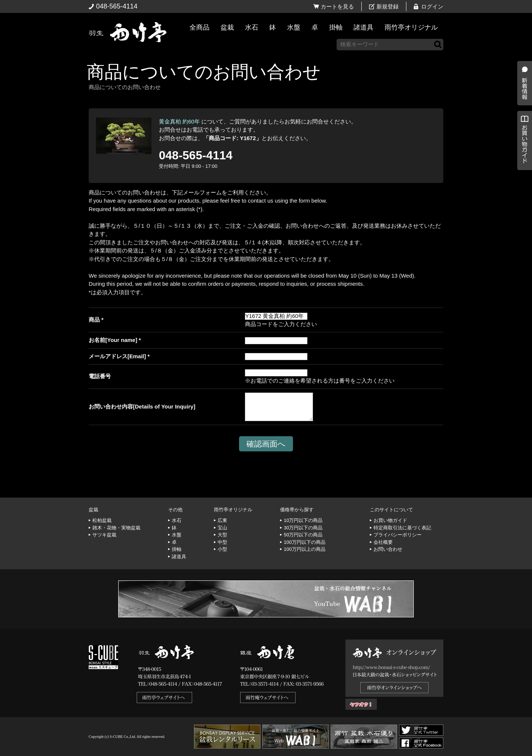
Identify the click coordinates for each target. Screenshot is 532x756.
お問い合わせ (388, 549)
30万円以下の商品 (303, 528)
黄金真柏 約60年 (179, 121)
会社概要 (383, 542)
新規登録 (388, 6)
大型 (222, 535)
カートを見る (337, 6)
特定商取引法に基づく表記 (402, 528)
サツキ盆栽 (104, 535)
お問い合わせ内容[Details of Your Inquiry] (142, 406)
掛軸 (336, 27)
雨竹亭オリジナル (411, 27)
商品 (94, 320)
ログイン (432, 6)
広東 (222, 520)
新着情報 (523, 130)
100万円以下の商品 (305, 542)
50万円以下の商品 (303, 535)
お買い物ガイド (523, 188)
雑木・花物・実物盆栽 (116, 528)
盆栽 (227, 27)
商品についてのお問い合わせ (204, 72)
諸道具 (364, 27)
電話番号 (100, 376)
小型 (222, 549)
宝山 (222, 528)
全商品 (199, 27)
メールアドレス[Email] (117, 356)
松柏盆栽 (102, 520)
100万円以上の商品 (305, 549)
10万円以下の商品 (303, 520)
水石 (252, 27)
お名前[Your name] (113, 340)
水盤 (294, 27)
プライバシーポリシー (398, 535)
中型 (222, 542)
